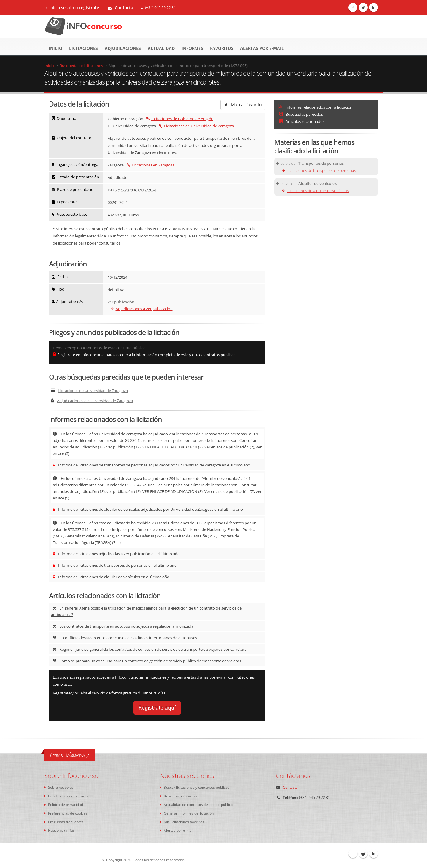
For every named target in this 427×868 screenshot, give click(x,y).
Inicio (55, 48)
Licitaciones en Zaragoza (150, 165)
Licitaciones (83, 48)
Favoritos (222, 48)
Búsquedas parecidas (301, 114)
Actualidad (161, 48)
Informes (192, 48)
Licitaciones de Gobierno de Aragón (180, 119)
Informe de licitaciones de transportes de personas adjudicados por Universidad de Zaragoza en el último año (152, 465)
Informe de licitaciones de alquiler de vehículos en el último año (111, 577)
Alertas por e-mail (262, 48)
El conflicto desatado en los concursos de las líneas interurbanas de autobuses (125, 638)
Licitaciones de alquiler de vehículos (315, 191)
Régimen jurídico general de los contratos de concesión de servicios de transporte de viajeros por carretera (150, 649)
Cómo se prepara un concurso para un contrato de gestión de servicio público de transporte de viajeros (147, 661)
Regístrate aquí (157, 707)
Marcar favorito (243, 105)
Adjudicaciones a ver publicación (142, 309)
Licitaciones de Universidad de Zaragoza (196, 126)
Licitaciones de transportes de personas (319, 170)
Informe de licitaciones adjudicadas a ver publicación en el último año (116, 554)
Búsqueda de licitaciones (81, 66)
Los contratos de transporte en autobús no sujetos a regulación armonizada (123, 626)
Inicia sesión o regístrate (73, 8)
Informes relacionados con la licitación (315, 107)
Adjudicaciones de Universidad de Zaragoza (92, 401)
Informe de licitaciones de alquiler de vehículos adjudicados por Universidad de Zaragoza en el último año (148, 509)
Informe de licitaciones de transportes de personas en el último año (115, 565)
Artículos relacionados (301, 121)
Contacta (120, 8)
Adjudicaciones (123, 48)
